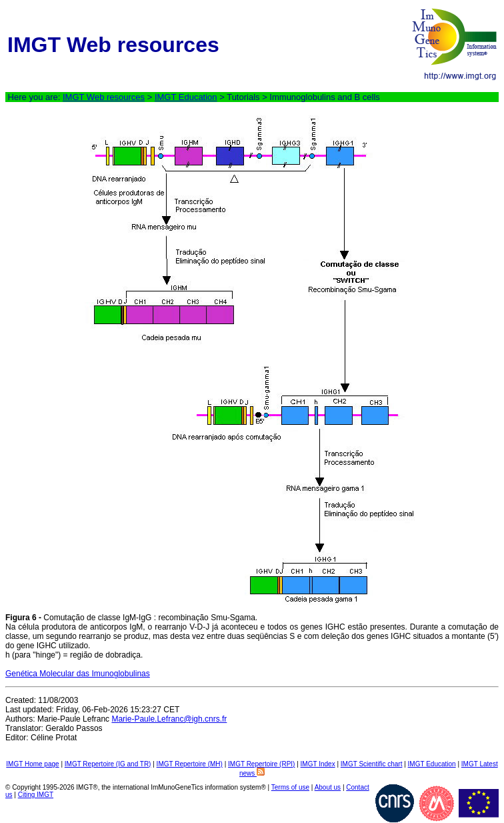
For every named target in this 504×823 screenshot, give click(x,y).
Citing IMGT (36, 795)
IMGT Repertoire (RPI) (261, 764)
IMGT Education (186, 97)
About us (328, 787)
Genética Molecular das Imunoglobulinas (78, 674)
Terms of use (290, 787)
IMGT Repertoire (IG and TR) (108, 764)
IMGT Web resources (104, 97)
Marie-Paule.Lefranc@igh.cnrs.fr (169, 719)
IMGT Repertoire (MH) (190, 764)
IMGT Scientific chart (372, 764)
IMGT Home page (32, 764)
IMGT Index (318, 764)
